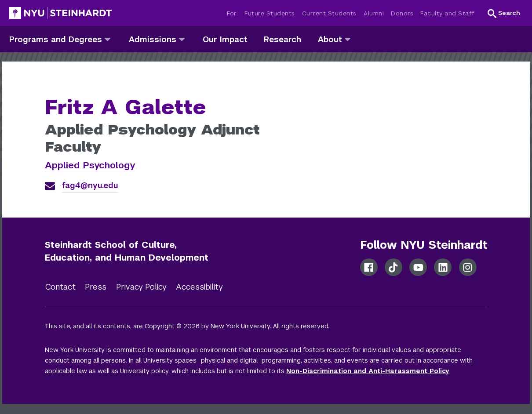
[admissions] (182, 39)
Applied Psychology (90, 165)
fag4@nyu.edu (90, 185)
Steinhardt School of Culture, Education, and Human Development (127, 251)
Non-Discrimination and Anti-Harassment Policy (368, 371)
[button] (504, 13)
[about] (348, 39)
